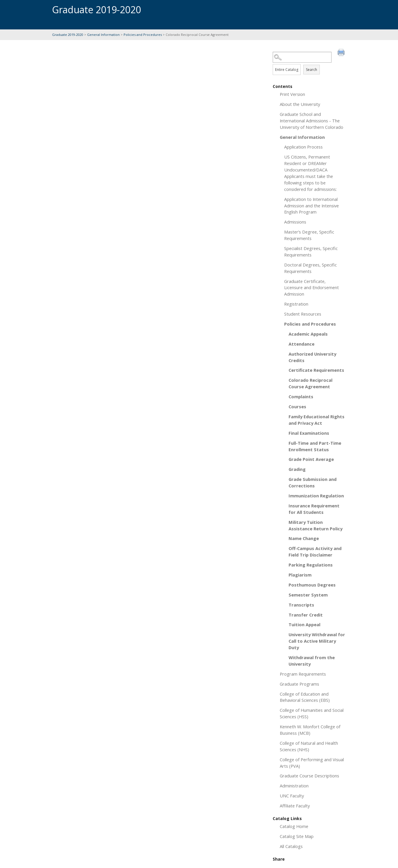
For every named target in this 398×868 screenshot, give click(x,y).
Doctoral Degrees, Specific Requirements (310, 268)
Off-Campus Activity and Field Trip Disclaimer (315, 552)
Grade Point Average (311, 459)
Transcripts (301, 605)
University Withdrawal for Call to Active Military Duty (317, 641)
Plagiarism (300, 575)
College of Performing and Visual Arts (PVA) (312, 763)
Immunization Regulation (316, 496)
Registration (296, 304)
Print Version (292, 94)
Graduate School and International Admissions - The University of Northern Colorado (312, 121)
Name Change (304, 538)
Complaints (301, 396)
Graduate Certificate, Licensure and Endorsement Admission (312, 288)
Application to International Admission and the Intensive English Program (312, 206)
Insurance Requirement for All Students (314, 509)
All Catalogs (291, 846)
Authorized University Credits (312, 357)
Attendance (302, 344)
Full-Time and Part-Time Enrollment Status (315, 446)
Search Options (309, 63)
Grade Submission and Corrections (313, 482)
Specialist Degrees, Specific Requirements (311, 251)
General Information (103, 35)
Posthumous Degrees (312, 585)
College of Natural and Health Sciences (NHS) (309, 746)
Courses (297, 406)
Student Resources (303, 314)
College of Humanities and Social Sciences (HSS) (312, 713)
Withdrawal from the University (312, 661)
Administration (294, 786)
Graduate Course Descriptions (309, 776)
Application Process (303, 147)
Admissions (295, 222)
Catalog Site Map (297, 836)
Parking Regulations (311, 565)
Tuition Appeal (304, 624)
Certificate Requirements (316, 370)
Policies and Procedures (143, 35)
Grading (297, 469)
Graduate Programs (299, 684)
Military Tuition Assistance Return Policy (315, 525)
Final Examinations (309, 433)
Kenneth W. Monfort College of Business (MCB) (310, 730)
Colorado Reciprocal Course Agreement (310, 383)
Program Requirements (303, 674)
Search (312, 70)
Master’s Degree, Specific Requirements (309, 235)
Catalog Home (294, 826)
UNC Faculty (292, 796)
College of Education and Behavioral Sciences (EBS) (305, 697)
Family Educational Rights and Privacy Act (317, 420)
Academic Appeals (308, 334)
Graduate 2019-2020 (68, 35)
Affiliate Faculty (295, 806)
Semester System (308, 595)
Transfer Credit (306, 615)
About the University (300, 104)
